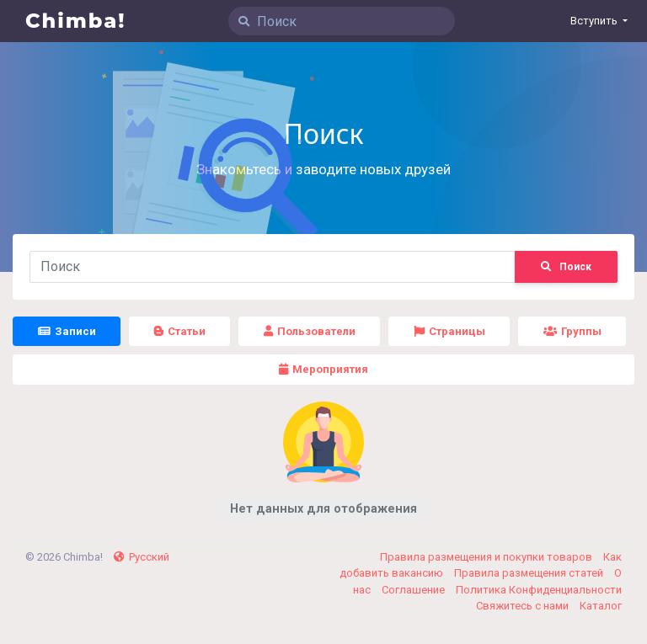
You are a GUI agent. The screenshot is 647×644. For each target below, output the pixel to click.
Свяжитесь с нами (524, 606)
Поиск (566, 267)
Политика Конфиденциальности (539, 590)
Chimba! (76, 21)
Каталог (601, 606)
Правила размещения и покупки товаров (487, 557)
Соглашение (414, 590)
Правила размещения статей (530, 573)
